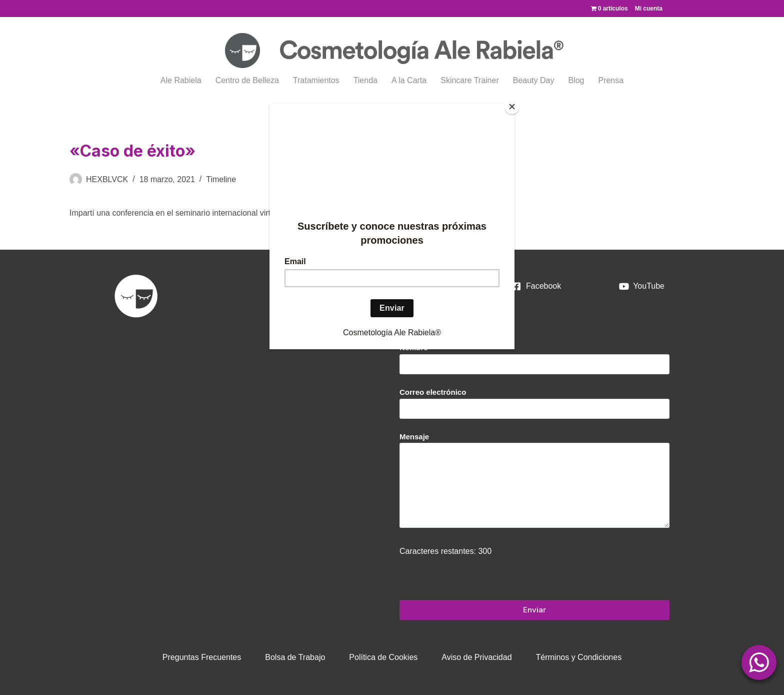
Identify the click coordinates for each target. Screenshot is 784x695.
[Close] (512, 107)
